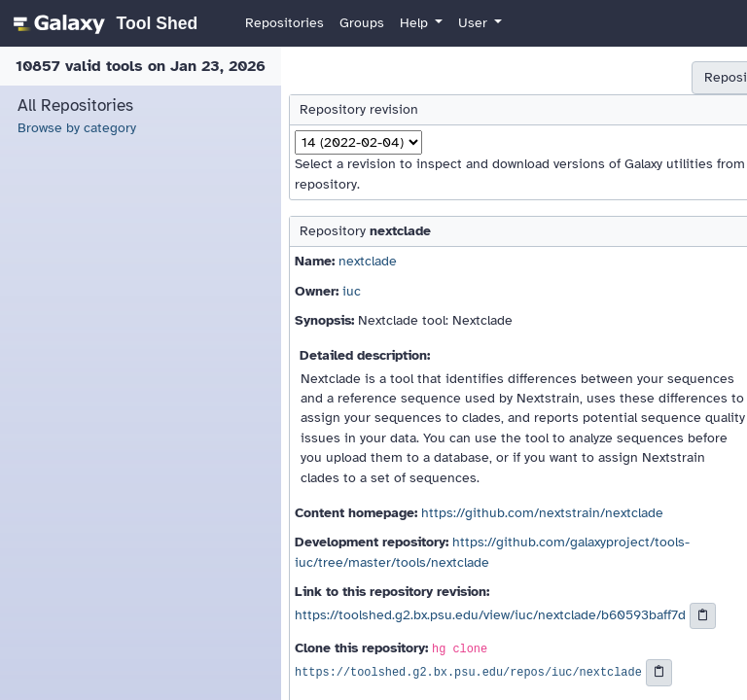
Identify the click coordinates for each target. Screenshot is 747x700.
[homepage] (103, 23)
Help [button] (416, 23)
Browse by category (77, 128)
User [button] (475, 23)
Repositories (285, 23)
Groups (362, 23)
